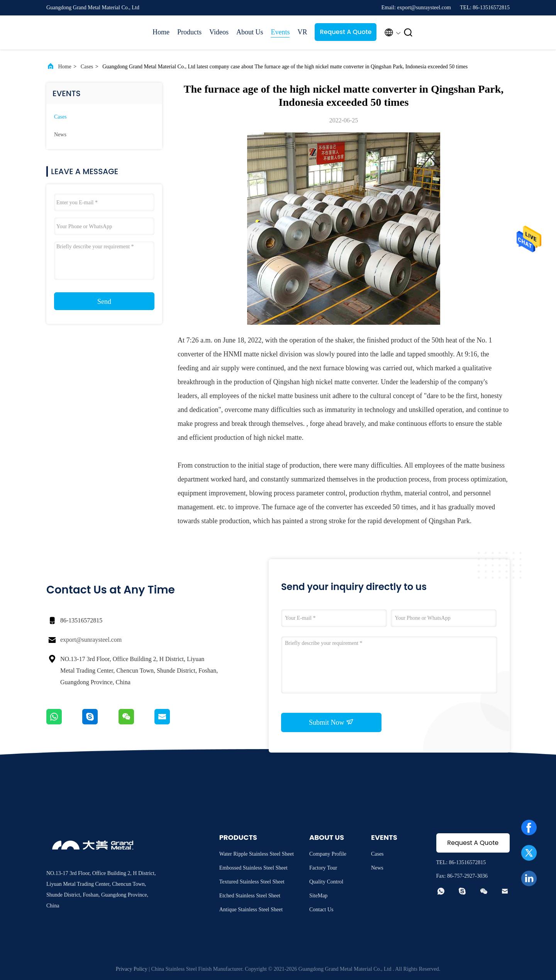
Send (104, 302)
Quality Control (326, 882)
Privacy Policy (132, 969)
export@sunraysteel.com (91, 640)
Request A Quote (346, 32)
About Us (250, 32)
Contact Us (321, 910)
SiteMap (318, 896)
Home (161, 32)
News (60, 135)
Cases (87, 67)
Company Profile (328, 854)
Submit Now (331, 722)
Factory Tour (323, 868)
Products (189, 32)
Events (280, 32)
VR (302, 32)
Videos (219, 32)
